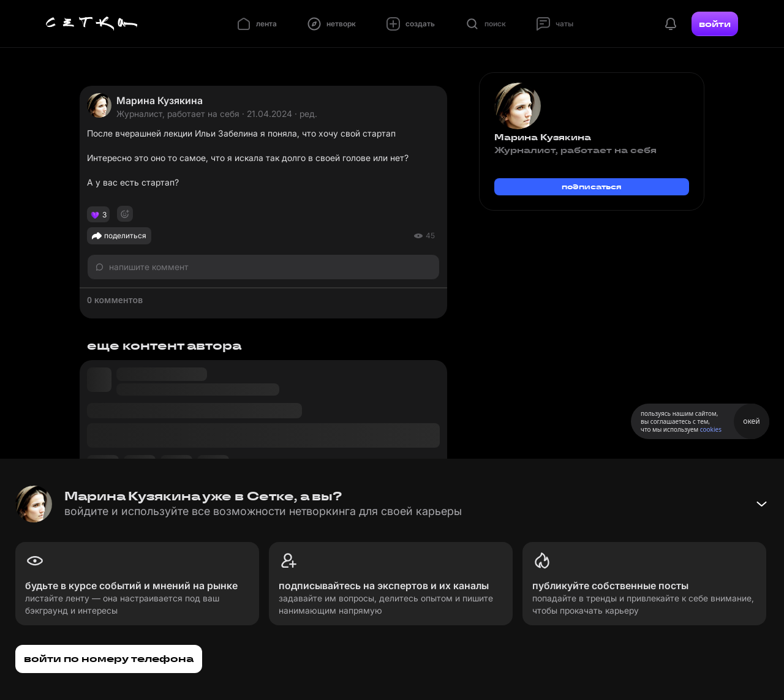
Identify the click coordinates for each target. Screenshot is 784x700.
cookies (711, 429)
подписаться (592, 186)
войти (715, 24)
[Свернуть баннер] (761, 504)
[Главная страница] (92, 24)
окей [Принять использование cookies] (751, 421)
